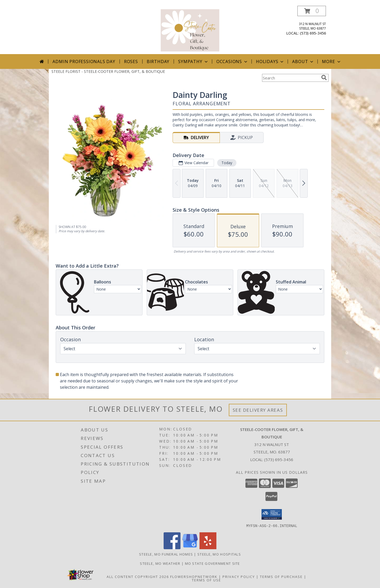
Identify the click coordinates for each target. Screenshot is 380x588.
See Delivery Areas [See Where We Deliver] (258, 410)
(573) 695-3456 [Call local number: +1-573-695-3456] (313, 33)
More (332, 61)
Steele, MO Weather (160, 563)
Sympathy (193, 61)
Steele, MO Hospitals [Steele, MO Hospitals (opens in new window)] (219, 554)
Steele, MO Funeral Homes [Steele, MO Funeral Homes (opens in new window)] (166, 554)
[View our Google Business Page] (190, 547)
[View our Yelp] (208, 547)
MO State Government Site (213, 563)
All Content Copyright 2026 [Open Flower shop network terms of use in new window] (138, 576)
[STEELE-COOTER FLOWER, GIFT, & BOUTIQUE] (190, 30)
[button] (312, 11)
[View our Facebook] (172, 547)
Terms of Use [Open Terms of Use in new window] (206, 580)
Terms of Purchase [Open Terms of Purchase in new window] (281, 576)
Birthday (158, 61)
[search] (324, 78)
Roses (131, 61)
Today (227, 163)
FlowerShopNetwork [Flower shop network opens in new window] (194, 576)
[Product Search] (291, 78)
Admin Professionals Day (84, 61)
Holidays (270, 61)
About (303, 61)
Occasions (232, 61)
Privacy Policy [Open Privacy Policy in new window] (239, 576)
